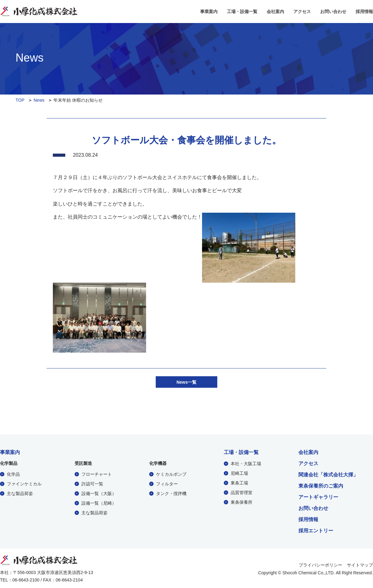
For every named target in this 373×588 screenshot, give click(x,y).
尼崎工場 (239, 473)
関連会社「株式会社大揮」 (328, 475)
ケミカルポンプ (171, 474)
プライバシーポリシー (320, 564)
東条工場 (239, 483)
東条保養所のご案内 (321, 486)
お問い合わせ (333, 12)
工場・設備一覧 (242, 12)
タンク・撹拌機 (171, 493)
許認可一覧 (92, 484)
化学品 (13, 474)
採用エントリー (316, 530)
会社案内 (275, 12)
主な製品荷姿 (20, 493)
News (39, 100)
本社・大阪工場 (246, 463)
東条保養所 (242, 502)
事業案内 (209, 12)
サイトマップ (360, 564)
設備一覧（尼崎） (99, 503)
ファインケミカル (24, 484)
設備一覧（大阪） (99, 493)
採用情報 (364, 12)
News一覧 (187, 382)
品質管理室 (242, 492)
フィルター (167, 484)
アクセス (302, 12)
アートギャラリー (318, 497)
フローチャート (97, 474)
